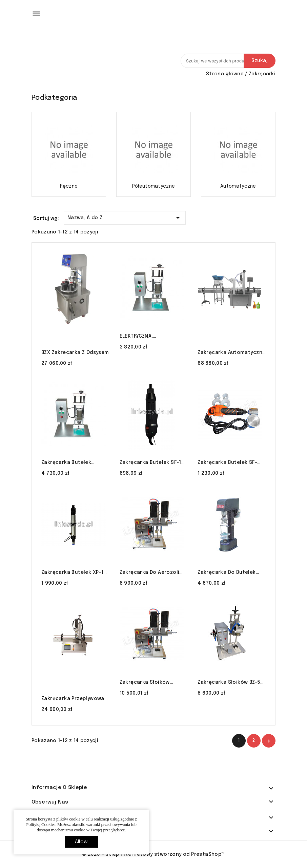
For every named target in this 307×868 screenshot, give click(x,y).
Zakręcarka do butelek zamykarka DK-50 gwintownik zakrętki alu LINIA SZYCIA (228, 573)
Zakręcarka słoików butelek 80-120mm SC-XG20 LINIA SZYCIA (148, 683)
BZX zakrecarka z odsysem (75, 353)
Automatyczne (238, 186)
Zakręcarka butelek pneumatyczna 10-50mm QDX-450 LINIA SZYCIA (72, 463)
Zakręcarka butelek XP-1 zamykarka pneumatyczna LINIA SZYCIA (74, 573)
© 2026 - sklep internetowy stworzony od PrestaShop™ (153, 854)
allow (81, 842)
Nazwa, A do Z (125, 217)
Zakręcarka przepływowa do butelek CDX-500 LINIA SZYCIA (73, 699)
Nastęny (269, 741)
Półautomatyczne (154, 186)
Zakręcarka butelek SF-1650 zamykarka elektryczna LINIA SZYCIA (229, 463)
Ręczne (69, 186)
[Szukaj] (228, 61)
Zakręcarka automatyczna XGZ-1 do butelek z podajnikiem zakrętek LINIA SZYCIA (231, 353)
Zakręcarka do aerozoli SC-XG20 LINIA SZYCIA (150, 573)
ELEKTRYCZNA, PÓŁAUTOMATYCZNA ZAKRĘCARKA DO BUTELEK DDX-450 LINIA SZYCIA (150, 337)
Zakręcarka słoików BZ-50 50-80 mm (230, 683)
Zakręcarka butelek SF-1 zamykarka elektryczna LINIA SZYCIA (150, 463)
